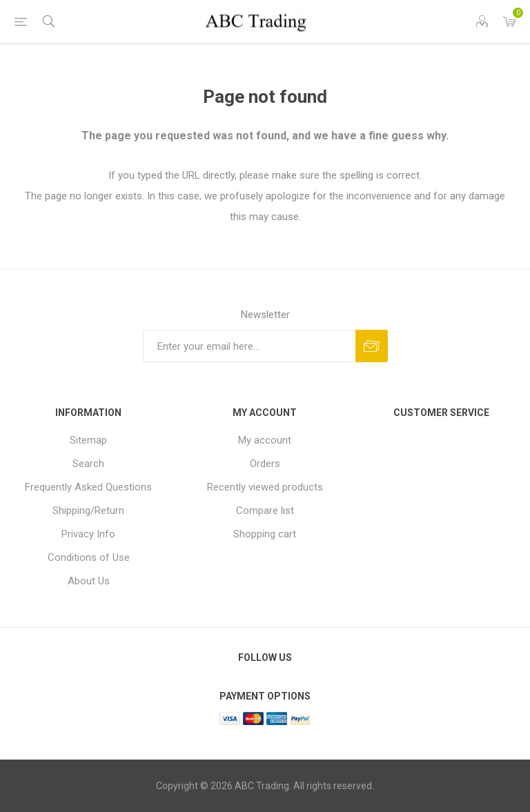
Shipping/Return (88, 511)
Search (88, 464)
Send (372, 346)
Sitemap (88, 440)
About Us (89, 581)
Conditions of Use (89, 557)
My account (265, 440)
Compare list (265, 511)
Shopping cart (265, 534)
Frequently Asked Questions (88, 487)
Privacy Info (88, 534)
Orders (265, 464)
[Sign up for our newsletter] (249, 346)
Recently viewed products (265, 487)
